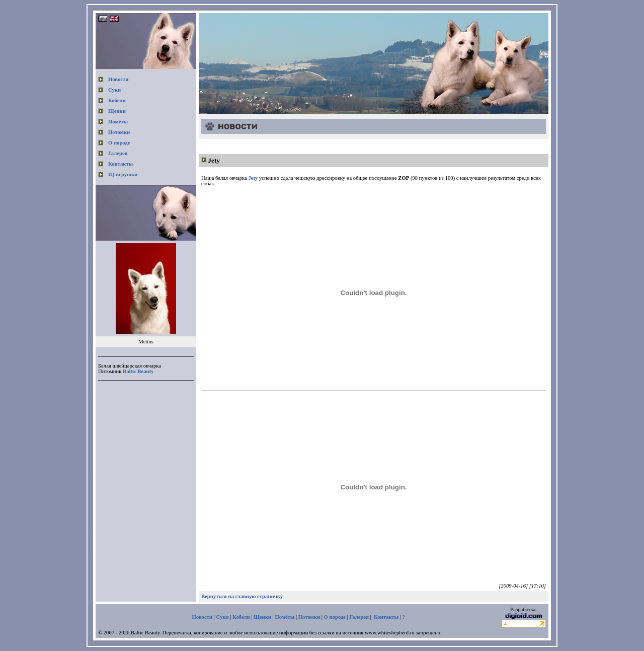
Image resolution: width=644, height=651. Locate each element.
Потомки (119, 132)
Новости (118, 79)
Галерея (118, 153)
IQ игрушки (123, 174)
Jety (214, 160)
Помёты (118, 122)
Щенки (117, 111)
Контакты (120, 164)
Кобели (117, 100)
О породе (119, 143)
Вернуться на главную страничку (242, 596)
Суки (114, 90)
